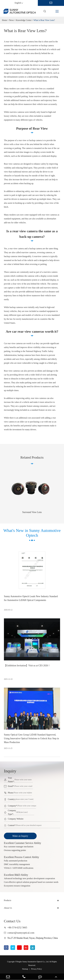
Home (5, 20)
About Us (8, 908)
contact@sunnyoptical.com (21, 933)
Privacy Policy (37, 969)
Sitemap (25, 969)
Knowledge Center (24, 20)
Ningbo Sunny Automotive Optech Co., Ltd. (33, 962)
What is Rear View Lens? (44, 20)
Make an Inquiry (20, 836)
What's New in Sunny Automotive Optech (32, 535)
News (11, 20)
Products (8, 900)
